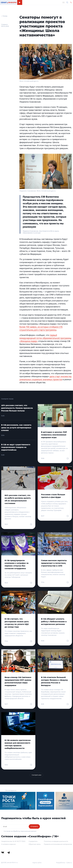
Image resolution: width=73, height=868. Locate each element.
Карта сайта (37, 863)
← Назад (4, 16)
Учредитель (33, 841)
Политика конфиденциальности (56, 841)
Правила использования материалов (58, 844)
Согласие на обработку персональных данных (20, 831)
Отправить (34, 826)
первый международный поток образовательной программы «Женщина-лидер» (45, 338)
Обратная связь (35, 844)
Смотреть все (36, 775)
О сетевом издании (8, 844)
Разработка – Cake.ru (64, 863)
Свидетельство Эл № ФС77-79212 (13, 841)
